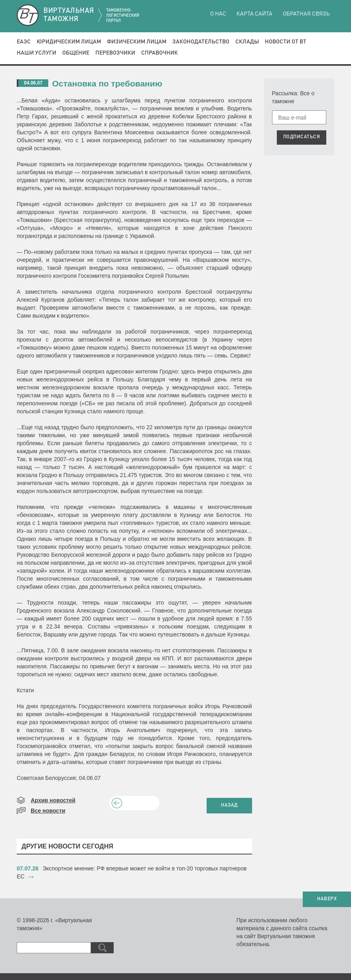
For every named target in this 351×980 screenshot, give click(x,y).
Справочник (160, 53)
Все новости (48, 811)
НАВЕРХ (327, 899)
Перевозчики (115, 53)
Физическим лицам (137, 42)
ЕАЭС (24, 42)
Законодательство (201, 42)
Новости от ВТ (286, 42)
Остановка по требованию (107, 83)
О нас (218, 14)
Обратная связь (306, 14)
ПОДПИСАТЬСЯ (302, 137)
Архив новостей (53, 800)
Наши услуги (36, 53)
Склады (247, 42)
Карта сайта (254, 14)
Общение (76, 53)
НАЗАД (229, 805)
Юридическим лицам (69, 42)
